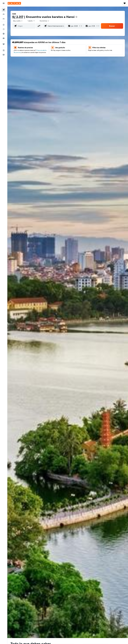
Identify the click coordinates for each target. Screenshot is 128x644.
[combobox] (45, 21)
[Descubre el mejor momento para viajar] (4, 34)
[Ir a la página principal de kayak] (14, 3)
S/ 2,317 (18, 17)
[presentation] (76, 17)
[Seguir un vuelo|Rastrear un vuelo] (4, 29)
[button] (4, 3)
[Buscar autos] (4, 19)
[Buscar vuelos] (4, 10)
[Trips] (4, 44)
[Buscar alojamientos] (4, 14)
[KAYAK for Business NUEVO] (4, 38)
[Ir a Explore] (4, 25)
